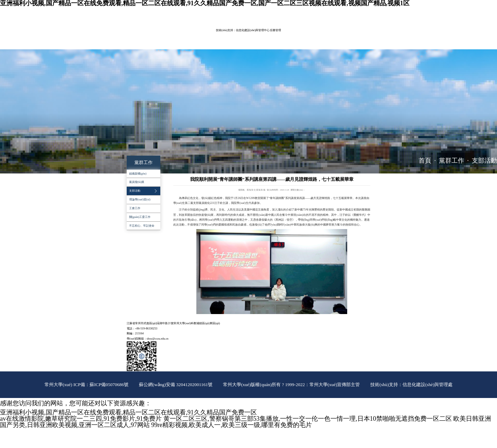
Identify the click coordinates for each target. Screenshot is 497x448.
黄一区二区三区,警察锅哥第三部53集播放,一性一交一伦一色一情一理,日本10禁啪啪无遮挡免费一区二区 (308, 419)
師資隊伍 (161, 35)
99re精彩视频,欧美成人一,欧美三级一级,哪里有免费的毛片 (232, 425)
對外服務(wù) (137, 44)
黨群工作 (284, 35)
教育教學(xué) (184, 35)
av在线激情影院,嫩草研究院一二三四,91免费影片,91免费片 (81, 419)
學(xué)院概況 (137, 35)
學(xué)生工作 (307, 35)
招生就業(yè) (333, 35)
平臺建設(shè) (260, 35)
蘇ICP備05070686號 (109, 385)
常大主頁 (338, 11)
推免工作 (180, 44)
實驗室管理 (236, 35)
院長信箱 (366, 11)
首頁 (425, 161)
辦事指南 (160, 44)
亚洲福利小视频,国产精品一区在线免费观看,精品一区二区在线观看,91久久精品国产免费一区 (128, 412)
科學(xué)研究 (211, 35)
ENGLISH (352, 11)
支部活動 (484, 161)
